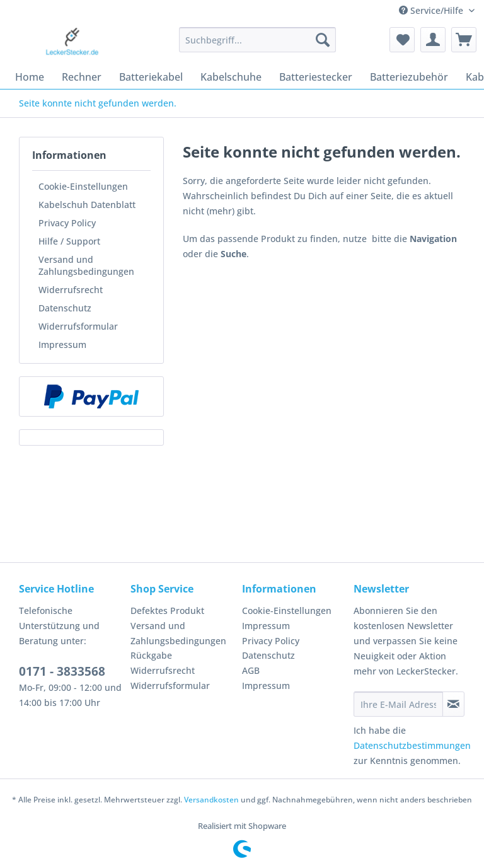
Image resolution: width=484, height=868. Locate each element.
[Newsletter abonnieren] (453, 704)
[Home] (30, 77)
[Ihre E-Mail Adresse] (398, 704)
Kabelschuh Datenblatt (87, 205)
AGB (251, 670)
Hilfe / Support (69, 241)
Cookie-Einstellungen (83, 186)
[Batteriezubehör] (409, 77)
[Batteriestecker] (316, 77)
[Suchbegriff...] (258, 40)
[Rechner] (82, 77)
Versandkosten (211, 800)
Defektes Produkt (167, 610)
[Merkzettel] (402, 40)
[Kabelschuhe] (231, 77)
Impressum (62, 344)
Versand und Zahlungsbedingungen (86, 265)
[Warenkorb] (464, 40)
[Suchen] (323, 40)
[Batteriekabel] (151, 77)
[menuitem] (258, 46)
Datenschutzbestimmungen (412, 745)
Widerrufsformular (78, 326)
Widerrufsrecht (71, 290)
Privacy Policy (67, 223)
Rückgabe (151, 655)
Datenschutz (65, 308)
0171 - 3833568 (62, 671)
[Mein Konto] (433, 40)
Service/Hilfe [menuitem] (432, 10)
